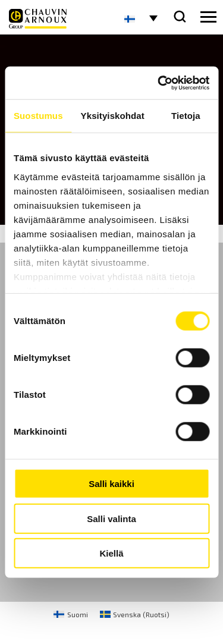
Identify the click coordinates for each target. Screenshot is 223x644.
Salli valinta (111, 518)
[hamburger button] (208, 17)
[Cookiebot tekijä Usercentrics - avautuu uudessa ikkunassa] (159, 83)
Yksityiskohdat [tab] (113, 116)
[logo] (38, 19)
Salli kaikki (111, 484)
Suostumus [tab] (38, 116)
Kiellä (111, 553)
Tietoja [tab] (186, 116)
